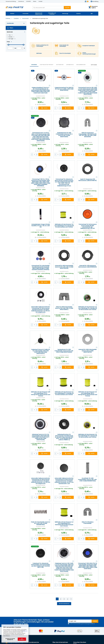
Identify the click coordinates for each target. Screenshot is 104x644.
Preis (8, 42)
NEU (92, 14)
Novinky (11, 37)
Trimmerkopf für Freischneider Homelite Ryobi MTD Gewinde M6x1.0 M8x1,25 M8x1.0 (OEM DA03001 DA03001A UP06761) (41, 268)
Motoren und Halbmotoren (39, 14)
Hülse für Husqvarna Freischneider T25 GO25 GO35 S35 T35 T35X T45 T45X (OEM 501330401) (88, 135)
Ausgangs (34, 65)
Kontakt (40, 1)
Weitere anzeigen (64, 604)
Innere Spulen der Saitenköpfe (64, 46)
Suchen (67, 8)
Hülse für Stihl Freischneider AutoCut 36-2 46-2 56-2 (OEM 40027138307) (64, 308)
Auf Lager (11, 39)
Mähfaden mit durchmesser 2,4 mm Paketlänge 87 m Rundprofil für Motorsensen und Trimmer (64, 393)
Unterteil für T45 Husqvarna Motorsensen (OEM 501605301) (88, 266)
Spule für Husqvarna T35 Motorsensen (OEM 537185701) (88, 180)
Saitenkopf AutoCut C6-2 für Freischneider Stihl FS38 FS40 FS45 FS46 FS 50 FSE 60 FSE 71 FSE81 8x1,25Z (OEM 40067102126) (41, 437)
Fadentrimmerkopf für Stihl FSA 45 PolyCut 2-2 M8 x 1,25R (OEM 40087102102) (64, 89)
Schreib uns (21, 1)
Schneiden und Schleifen (52, 14)
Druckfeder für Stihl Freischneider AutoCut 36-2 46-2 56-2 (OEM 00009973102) (88, 480)
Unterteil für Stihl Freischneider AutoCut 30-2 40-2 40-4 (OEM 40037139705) (64, 267)
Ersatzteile (26, 14)
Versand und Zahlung (11, 1)
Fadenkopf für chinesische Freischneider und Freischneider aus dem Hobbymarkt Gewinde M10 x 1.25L (41, 565)
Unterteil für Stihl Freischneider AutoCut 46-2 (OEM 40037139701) (88, 351)
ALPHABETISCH (70, 65)
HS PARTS (29, 1)
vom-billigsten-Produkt (47, 65)
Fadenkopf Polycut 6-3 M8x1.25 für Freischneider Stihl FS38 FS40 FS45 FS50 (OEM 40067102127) (41, 352)
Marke (35, 1)
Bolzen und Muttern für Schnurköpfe (42, 46)
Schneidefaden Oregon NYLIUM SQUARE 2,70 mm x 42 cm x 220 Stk (41, 226)
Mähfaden (39, 53)
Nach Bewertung (81, 65)
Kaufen (45, 108)
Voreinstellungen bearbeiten (10, 639)
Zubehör (78, 14)
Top (10, 35)
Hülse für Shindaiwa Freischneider (88, 523)
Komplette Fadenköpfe (89, 46)
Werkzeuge (65, 14)
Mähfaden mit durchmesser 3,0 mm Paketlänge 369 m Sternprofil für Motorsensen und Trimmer (88, 394)
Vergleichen (49, 86)
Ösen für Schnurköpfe (65, 53)
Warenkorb (94, 7)
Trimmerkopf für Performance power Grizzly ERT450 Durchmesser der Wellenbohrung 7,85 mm (88, 226)
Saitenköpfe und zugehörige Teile (40, 18)
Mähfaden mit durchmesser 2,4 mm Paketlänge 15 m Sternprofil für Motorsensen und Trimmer (88, 436)
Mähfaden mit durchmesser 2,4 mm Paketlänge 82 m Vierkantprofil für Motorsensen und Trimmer (64, 524)
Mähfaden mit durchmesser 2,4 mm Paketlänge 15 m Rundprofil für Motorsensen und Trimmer (88, 308)
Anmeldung (95, 2)
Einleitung (8, 18)
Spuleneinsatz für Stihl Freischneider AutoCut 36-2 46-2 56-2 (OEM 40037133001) (64, 351)
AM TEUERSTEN (60, 65)
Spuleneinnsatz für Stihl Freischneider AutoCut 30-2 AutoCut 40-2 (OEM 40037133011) (64, 135)
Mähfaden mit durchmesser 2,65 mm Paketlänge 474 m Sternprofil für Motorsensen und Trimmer (41, 394)
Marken (12, 14)
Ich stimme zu (22, 639)
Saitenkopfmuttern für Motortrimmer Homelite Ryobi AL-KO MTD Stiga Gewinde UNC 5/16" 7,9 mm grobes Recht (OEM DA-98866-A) (64, 437)
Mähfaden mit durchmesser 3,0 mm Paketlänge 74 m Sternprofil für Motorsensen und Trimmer (64, 226)
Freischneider (25, 18)
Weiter (71, 599)
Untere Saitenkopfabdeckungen (89, 53)
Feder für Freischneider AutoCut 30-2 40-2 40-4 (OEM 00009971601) (41, 523)
